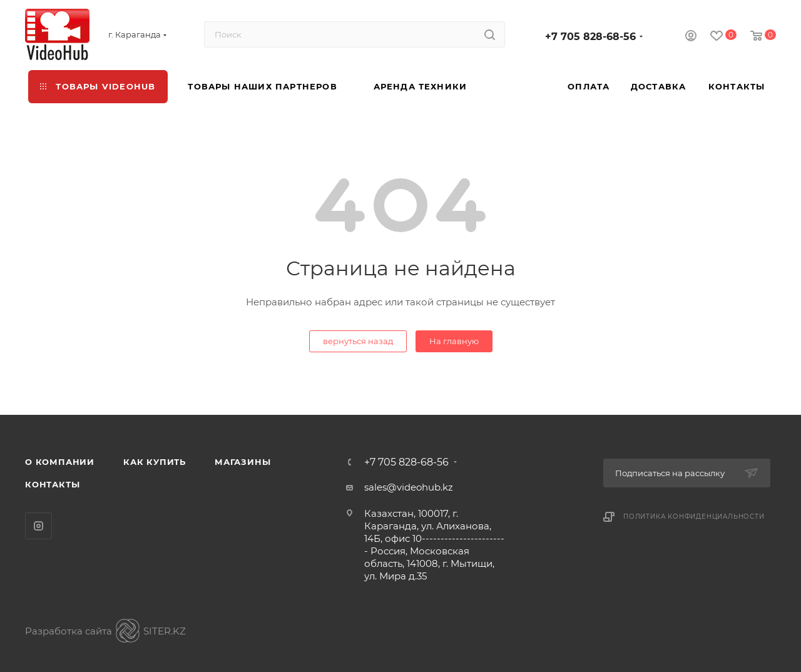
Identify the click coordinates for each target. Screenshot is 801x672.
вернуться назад (358, 341)
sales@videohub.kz (409, 487)
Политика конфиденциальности (694, 517)
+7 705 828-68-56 (590, 37)
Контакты (52, 484)
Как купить (155, 462)
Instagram (38, 526)
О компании (60, 462)
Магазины (242, 462)
